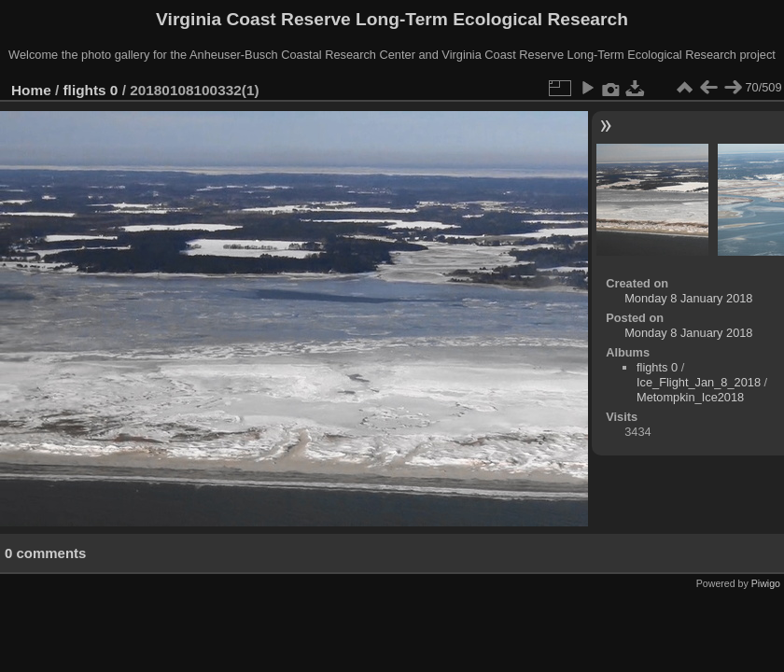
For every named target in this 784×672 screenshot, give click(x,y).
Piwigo (766, 583)
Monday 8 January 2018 (688, 298)
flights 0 (91, 90)
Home (31, 90)
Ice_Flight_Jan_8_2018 (699, 382)
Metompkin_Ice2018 (690, 397)
